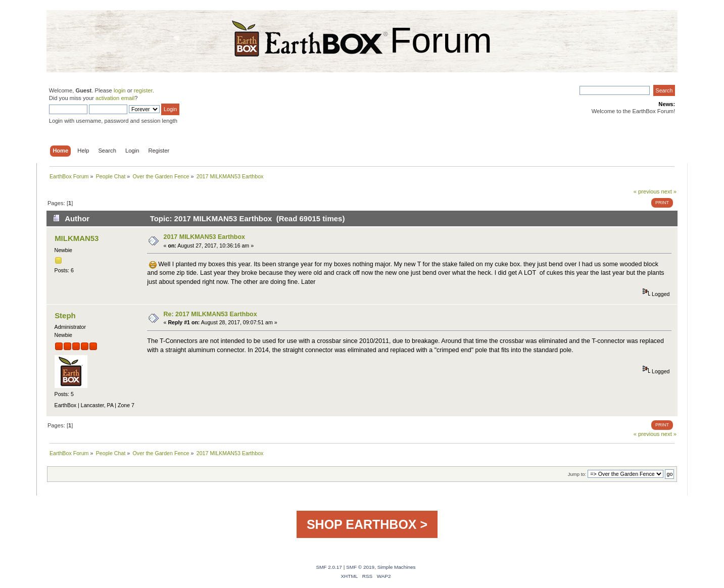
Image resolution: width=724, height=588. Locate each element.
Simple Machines (397, 567)
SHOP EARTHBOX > (367, 524)
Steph (65, 315)
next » (669, 191)
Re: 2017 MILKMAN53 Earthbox (210, 314)
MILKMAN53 (77, 238)
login (120, 90)
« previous (647, 191)
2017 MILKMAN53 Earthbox (204, 237)
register (143, 90)
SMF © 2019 (360, 567)
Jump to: (577, 474)
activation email (115, 98)
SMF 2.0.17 (329, 567)
